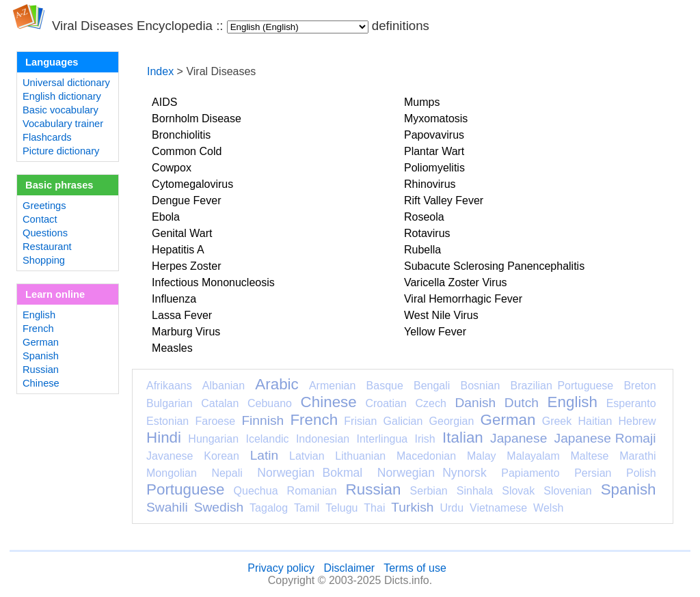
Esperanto (631, 403)
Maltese (589, 456)
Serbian (429, 491)
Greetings (44, 206)
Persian (593, 473)
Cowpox (172, 168)
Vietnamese (498, 508)
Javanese (170, 456)
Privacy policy (281, 568)
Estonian (167, 421)
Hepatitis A (178, 250)
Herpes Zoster (186, 266)
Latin (265, 455)
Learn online (55, 294)
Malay (482, 456)
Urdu (452, 508)
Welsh (548, 508)
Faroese (215, 421)
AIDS (164, 102)
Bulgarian (170, 403)
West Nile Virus (441, 315)
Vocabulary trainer (63, 124)
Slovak (518, 491)
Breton (640, 386)
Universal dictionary (66, 83)
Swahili (167, 507)
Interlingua (382, 439)
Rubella (422, 250)
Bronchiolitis (181, 135)
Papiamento (530, 473)
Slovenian (567, 491)
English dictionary (62, 96)
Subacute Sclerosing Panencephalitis (494, 266)
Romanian (312, 491)
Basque (385, 386)
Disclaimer (349, 568)
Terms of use (415, 568)
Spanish (41, 356)
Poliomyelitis (434, 168)
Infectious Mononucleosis (213, 282)
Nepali (227, 473)
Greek (557, 421)
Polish (641, 473)
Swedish (219, 507)
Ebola (166, 217)
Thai (374, 508)
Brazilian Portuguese (562, 386)
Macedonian (426, 456)
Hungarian (213, 439)
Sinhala (475, 491)
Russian (41, 370)
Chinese (41, 383)
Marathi (637, 456)
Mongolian (172, 473)
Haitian (595, 421)
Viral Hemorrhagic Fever (463, 299)
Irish (425, 439)
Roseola (424, 217)
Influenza (174, 299)
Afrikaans (169, 386)
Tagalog (269, 508)
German (41, 342)
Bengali (432, 386)
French (38, 329)
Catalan (220, 403)
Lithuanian (360, 456)
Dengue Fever (186, 200)
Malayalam (533, 456)
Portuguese (186, 489)
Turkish (412, 507)
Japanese (519, 438)
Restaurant (47, 247)
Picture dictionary (61, 151)
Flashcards (47, 137)
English (39, 315)
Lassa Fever (182, 315)
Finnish (262, 420)
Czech (430, 403)
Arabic (277, 384)
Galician (403, 421)
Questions (45, 233)
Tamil (307, 508)
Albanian (224, 386)
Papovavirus (434, 135)
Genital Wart (182, 233)
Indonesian (323, 439)
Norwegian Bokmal (310, 473)
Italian (463, 438)
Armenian (332, 386)
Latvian (307, 456)
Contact (40, 219)
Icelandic (267, 439)
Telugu (341, 508)
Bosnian (481, 386)
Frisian (360, 421)
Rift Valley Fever (444, 200)
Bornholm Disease (197, 119)
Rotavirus (427, 233)
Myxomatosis (436, 119)
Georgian (452, 421)
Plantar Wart (434, 151)
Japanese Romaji (605, 438)
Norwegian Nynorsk (432, 473)
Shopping (44, 260)
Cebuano (270, 403)
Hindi (164, 438)
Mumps (422, 102)
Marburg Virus (186, 332)
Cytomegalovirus (192, 184)
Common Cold (187, 151)
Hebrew (637, 421)
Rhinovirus (430, 184)
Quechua (256, 491)
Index (160, 71)
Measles (172, 348)
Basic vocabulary (60, 110)
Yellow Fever (435, 332)
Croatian (386, 403)
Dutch (522, 403)
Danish (475, 403)
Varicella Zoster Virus (456, 282)
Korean (221, 456)
